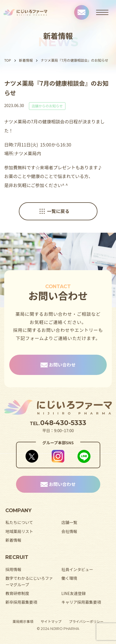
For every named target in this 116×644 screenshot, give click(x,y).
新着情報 (26, 60)
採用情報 (13, 569)
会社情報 (69, 531)
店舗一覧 (69, 522)
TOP (8, 60)
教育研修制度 (17, 593)
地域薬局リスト (19, 531)
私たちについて (19, 522)
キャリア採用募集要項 (81, 602)
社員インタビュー (77, 569)
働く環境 (69, 578)
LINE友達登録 (74, 593)
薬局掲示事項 (23, 621)
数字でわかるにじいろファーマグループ (29, 581)
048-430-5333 (63, 423)
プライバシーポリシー (86, 621)
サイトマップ (51, 621)
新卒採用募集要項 (21, 602)
